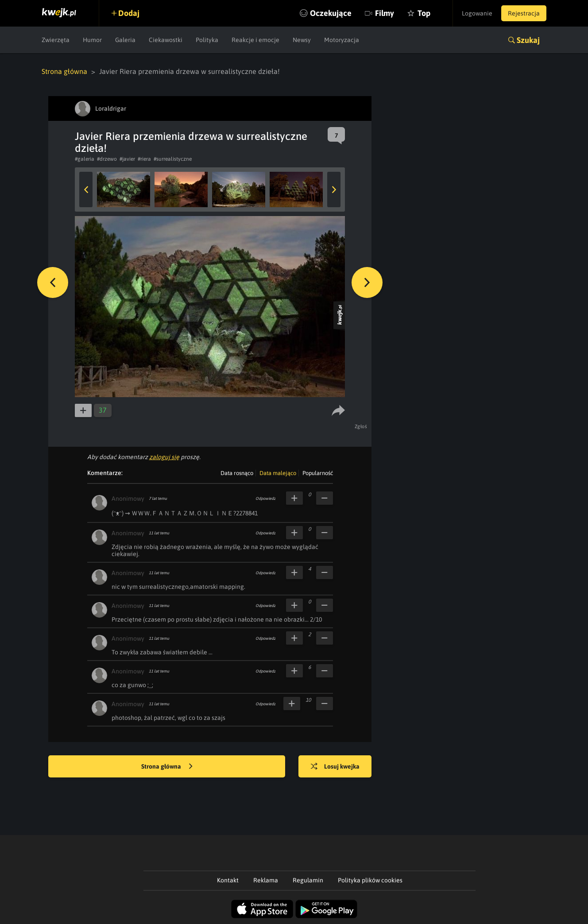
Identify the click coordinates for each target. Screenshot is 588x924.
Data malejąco (278, 473)
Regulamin (308, 880)
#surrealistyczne (173, 159)
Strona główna (64, 71)
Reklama (266, 880)
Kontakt (228, 880)
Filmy (385, 13)
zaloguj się (164, 457)
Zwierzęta (56, 40)
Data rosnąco (237, 473)
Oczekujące (331, 13)
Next (334, 189)
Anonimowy (128, 499)
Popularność (318, 473)
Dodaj (129, 13)
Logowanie (477, 13)
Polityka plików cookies (370, 880)
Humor (92, 40)
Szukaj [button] (528, 40)
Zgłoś (361, 426)
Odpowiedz (265, 499)
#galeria (85, 159)
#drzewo (107, 159)
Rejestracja (524, 13)
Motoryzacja (342, 40)
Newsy (302, 40)
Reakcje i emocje (255, 40)
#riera (144, 159)
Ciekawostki (166, 40)
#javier (127, 159)
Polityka (207, 40)
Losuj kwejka (335, 767)
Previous (86, 189)
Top (424, 13)
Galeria (125, 40)
